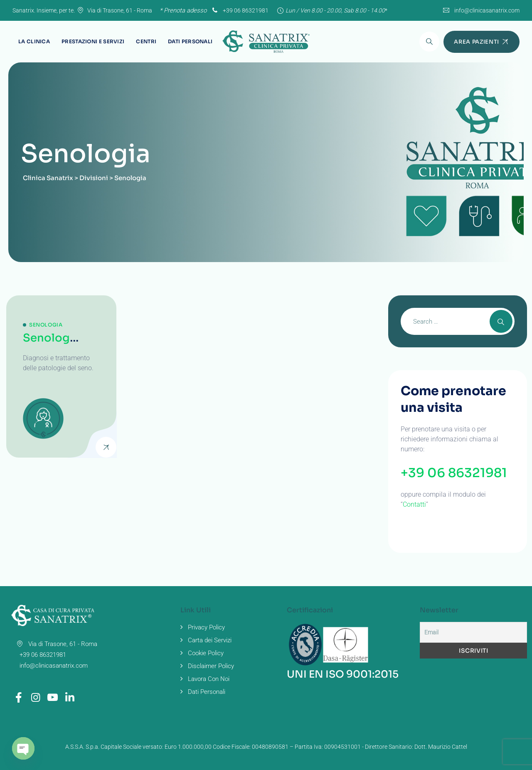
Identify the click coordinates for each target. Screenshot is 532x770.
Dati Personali (190, 41)
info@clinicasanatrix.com (487, 10)
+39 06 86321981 (239, 10)
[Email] (473, 632)
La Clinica (34, 41)
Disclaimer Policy (211, 666)
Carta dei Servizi (210, 640)
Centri (146, 41)
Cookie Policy (206, 653)
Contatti (414, 504)
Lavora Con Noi (209, 679)
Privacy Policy (206, 627)
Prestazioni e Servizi (93, 41)
